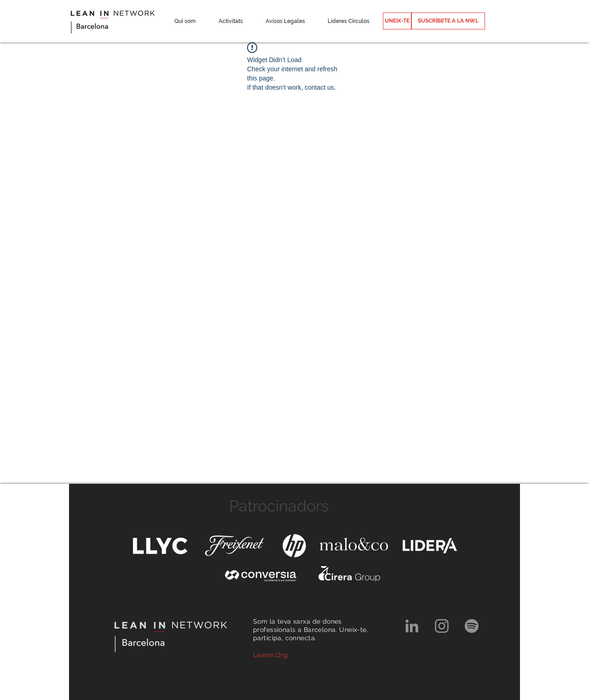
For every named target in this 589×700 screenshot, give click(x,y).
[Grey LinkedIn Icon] (412, 626)
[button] (185, 21)
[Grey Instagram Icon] (442, 626)
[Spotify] (472, 626)
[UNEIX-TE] (397, 21)
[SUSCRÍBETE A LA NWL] (448, 21)
